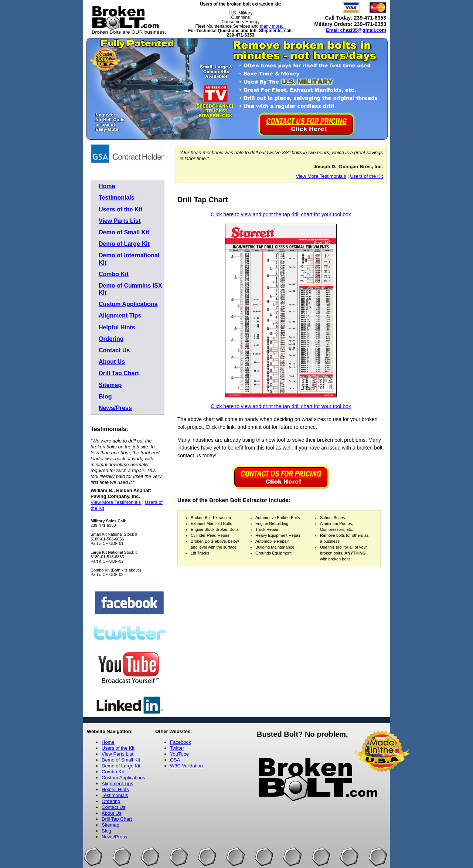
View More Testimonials (116, 502)
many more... (273, 26)
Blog (105, 396)
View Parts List (120, 221)
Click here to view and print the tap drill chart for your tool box (281, 214)
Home (107, 186)
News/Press (115, 408)
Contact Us (114, 350)
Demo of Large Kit (124, 244)
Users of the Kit (120, 209)
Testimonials (117, 198)
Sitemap (110, 385)
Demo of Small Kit (124, 232)
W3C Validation (186, 766)
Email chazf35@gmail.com (356, 30)
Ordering (111, 339)
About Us (112, 362)
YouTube (179, 754)
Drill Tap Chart (119, 373)
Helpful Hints (117, 327)
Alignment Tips (120, 316)
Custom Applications (128, 304)
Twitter (177, 748)
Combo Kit (114, 274)
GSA (175, 760)
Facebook (181, 742)
